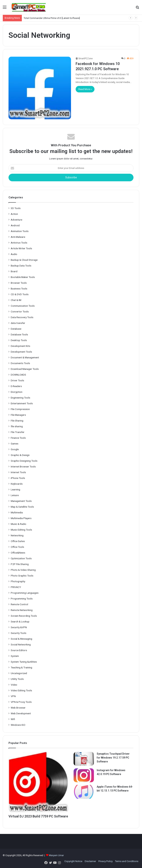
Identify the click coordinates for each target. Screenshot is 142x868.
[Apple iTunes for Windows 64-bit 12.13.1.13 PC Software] (84, 792)
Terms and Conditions (127, 861)
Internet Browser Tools (23, 467)
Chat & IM (16, 300)
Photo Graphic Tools (22, 576)
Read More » (85, 89)
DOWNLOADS (18, 375)
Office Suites (18, 541)
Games (15, 444)
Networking (17, 535)
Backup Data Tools (21, 266)
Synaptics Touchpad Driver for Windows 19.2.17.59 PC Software (113, 758)
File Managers (18, 415)
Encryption (17, 392)
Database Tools (19, 334)
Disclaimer (90, 861)
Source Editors (19, 650)
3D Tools (16, 208)
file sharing (17, 426)
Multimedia (17, 512)
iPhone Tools (18, 478)
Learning (15, 489)
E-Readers (16, 386)
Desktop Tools (19, 340)
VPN (13, 696)
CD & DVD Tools (20, 294)
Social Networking (21, 644)
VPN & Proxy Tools (21, 702)
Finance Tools (18, 438)
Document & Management (25, 357)
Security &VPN (19, 627)
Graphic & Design (20, 455)
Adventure (16, 220)
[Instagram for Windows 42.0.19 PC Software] (84, 775)
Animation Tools (20, 231)
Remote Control (19, 604)
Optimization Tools (21, 558)
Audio (14, 254)
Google (15, 449)
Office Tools (17, 547)
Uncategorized (19, 673)
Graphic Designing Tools (24, 461)
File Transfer (18, 432)
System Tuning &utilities (24, 662)
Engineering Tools (20, 398)
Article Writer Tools (21, 248)
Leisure (15, 495)
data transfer (18, 323)
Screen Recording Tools (24, 616)
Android (15, 225)
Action (14, 214)
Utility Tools (17, 679)
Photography (18, 581)
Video (14, 685)
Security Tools (18, 633)
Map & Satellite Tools (22, 507)
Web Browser (18, 708)
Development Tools (21, 352)
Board (14, 271)
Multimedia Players (21, 518)
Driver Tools (17, 380)
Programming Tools (22, 599)
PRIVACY (16, 587)
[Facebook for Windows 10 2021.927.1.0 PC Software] (40, 88)
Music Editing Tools (21, 530)
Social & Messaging (21, 639)
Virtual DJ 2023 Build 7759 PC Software (38, 816)
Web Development (21, 713)
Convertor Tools (20, 311)
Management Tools (21, 501)
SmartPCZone (86, 59)
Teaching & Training (21, 667)
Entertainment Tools (22, 403)
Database (16, 329)
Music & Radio (18, 524)
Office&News (18, 553)
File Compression (20, 409)
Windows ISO (18, 725)
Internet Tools (18, 472)
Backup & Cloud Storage (24, 260)
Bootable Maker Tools (23, 277)
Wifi (13, 719)
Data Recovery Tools (22, 317)
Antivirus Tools (19, 243)
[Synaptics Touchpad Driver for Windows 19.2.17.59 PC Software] (84, 759)
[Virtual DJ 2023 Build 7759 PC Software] (38, 782)
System (15, 656)
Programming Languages (25, 593)
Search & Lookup (20, 622)
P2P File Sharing (20, 564)
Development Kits (20, 346)
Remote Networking (22, 610)
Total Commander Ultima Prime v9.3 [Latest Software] (52, 18)
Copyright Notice (73, 861)
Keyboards (17, 484)
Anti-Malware (18, 237)
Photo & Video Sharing (23, 570)
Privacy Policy (105, 861)
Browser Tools (19, 283)
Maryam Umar (56, 855)
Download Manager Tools (25, 369)
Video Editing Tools (21, 690)
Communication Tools (23, 306)
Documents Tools (20, 363)
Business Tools (19, 289)
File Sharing (17, 421)
